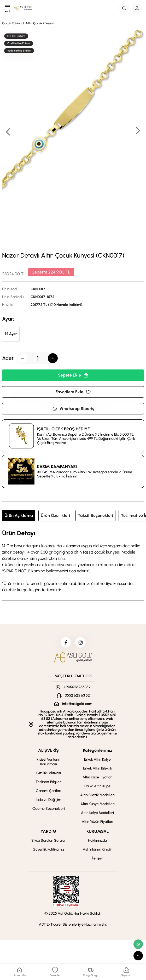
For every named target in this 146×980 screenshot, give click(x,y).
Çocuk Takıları (12, 23)
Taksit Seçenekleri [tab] (95, 515)
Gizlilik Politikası (49, 773)
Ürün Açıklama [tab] (19, 515)
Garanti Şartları (48, 791)
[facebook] (66, 642)
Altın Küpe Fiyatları (98, 777)
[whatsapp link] (138, 944)
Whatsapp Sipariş (73, 409)
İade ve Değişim (48, 800)
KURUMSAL (98, 831)
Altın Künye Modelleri (98, 804)
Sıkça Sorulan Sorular (49, 841)
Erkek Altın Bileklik (98, 768)
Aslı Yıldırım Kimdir (97, 849)
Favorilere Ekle (73, 392)
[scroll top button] (138, 956)
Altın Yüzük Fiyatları (97, 822)
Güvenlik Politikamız (48, 849)
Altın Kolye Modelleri (97, 813)
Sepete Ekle (73, 375)
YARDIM (48, 831)
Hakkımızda (97, 841)
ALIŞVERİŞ (48, 750)
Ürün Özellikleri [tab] (55, 515)
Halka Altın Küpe (97, 786)
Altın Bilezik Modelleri (97, 795)
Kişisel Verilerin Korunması (48, 762)
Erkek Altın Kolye (97, 759)
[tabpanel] (73, 561)
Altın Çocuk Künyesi (40, 23)
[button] (138, 131)
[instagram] (80, 642)
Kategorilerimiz (98, 750)
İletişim (98, 858)
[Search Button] (124, 8)
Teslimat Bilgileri (49, 782)
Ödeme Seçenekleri (49, 809)
